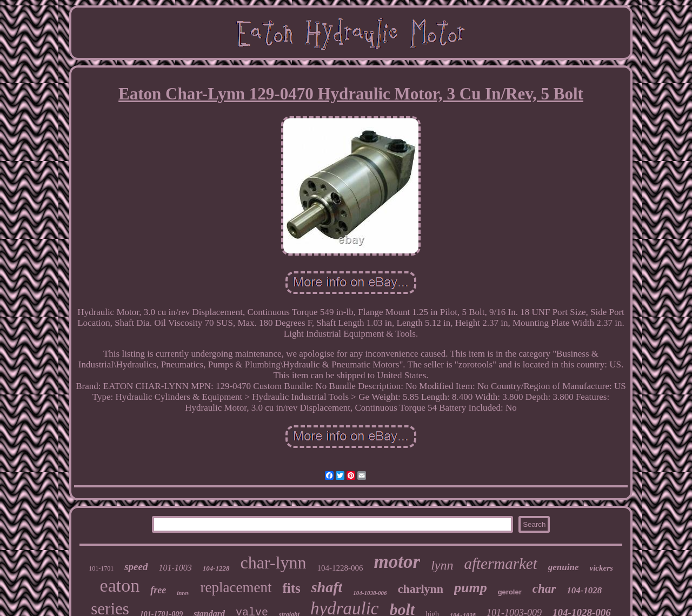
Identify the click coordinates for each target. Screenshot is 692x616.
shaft (327, 587)
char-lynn (274, 563)
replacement (236, 587)
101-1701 (101, 568)
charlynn (421, 589)
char (544, 589)
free (158, 590)
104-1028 (584, 590)
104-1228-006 (340, 568)
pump (471, 588)
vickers (601, 568)
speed (136, 567)
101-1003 (175, 568)
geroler (510, 592)
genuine (564, 567)
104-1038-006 (370, 593)
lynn (442, 565)
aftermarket (500, 564)
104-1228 (216, 568)
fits (291, 588)
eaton (120, 585)
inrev (183, 593)
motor (397, 562)
